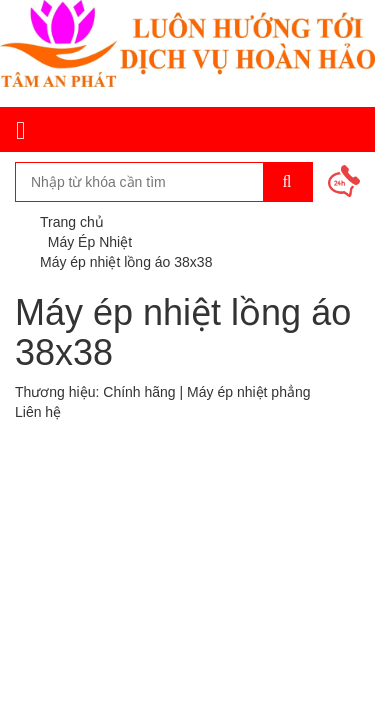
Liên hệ (38, 412)
